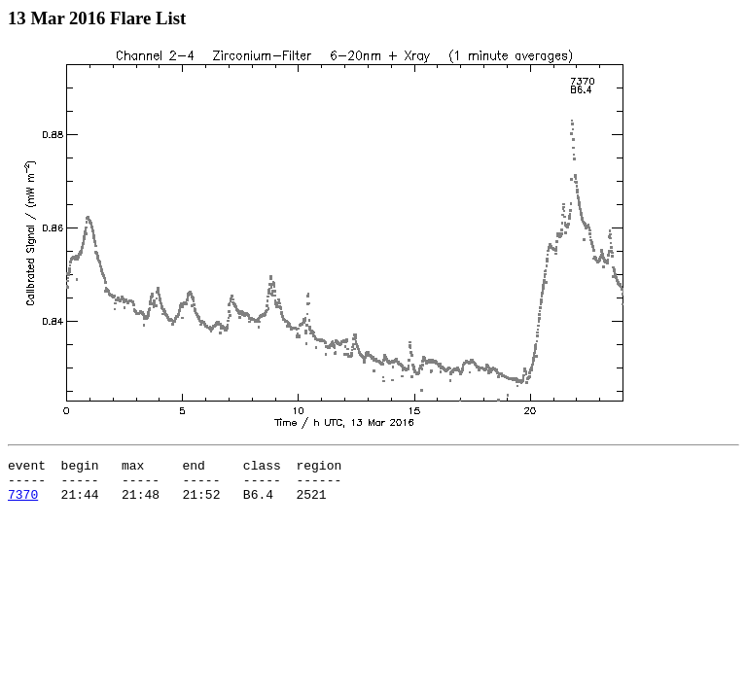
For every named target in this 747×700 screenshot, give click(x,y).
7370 (23, 503)
